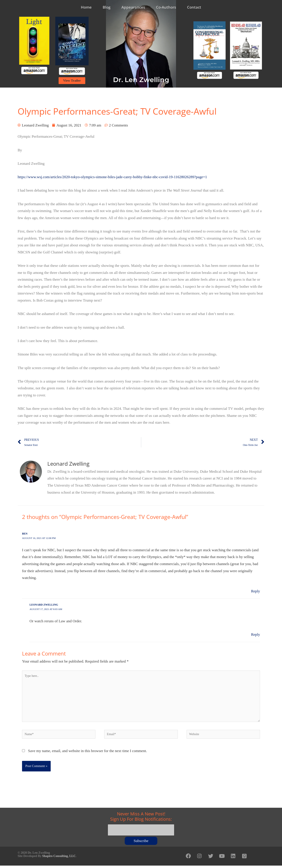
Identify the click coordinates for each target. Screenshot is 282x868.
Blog (107, 7)
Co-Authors (166, 7)
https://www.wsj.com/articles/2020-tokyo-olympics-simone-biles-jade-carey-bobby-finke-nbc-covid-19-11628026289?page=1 (112, 177)
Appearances (133, 7)
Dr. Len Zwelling (141, 80)
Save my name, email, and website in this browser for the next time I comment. (87, 754)
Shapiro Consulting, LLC (59, 858)
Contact (194, 7)
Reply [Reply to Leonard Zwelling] (255, 635)
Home (86, 7)
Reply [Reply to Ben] (255, 591)
